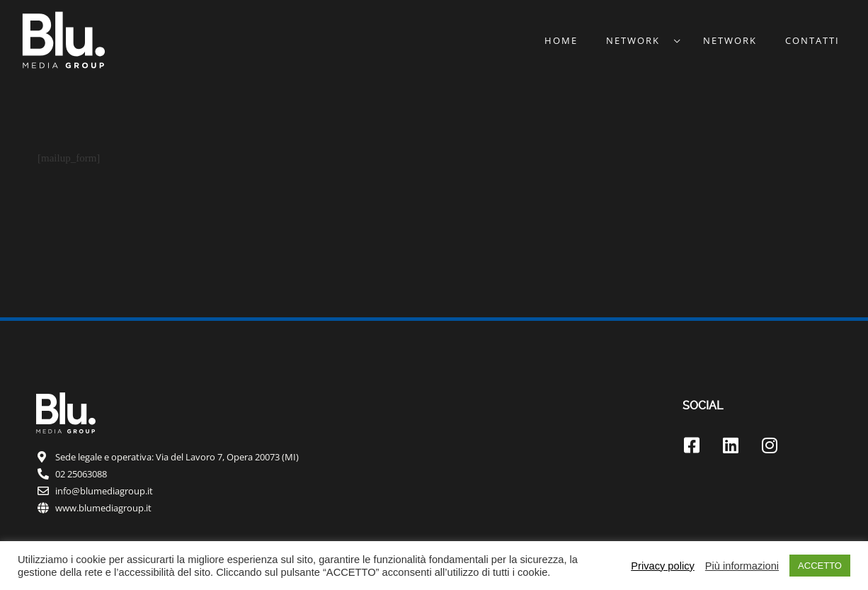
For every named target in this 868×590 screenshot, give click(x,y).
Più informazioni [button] (742, 566)
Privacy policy (663, 566)
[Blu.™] (64, 39)
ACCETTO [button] (820, 566)
